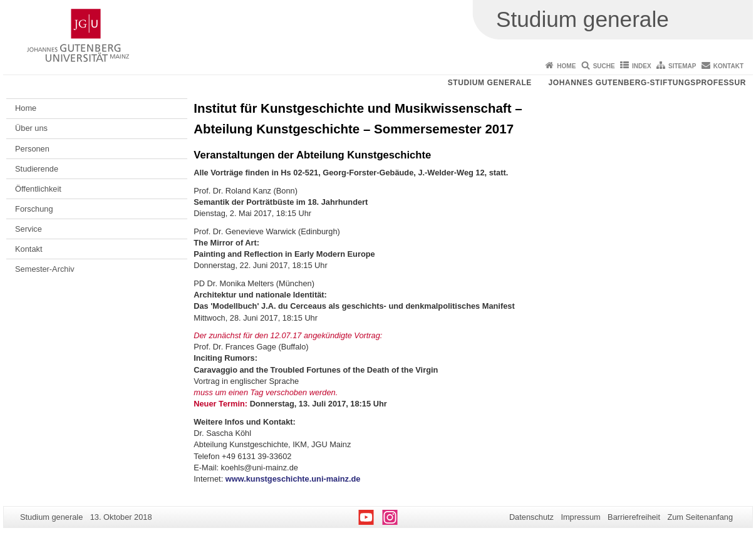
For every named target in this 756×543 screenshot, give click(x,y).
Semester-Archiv (45, 269)
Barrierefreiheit (634, 517)
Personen (32, 149)
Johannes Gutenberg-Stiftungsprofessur (647, 83)
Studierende (37, 169)
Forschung (34, 209)
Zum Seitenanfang (700, 517)
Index (642, 66)
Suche (604, 66)
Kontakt (728, 66)
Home (566, 66)
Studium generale (490, 83)
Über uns (31, 128)
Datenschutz (531, 517)
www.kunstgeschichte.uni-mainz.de (293, 479)
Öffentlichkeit (38, 189)
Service (28, 229)
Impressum (580, 517)
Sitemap (682, 66)
